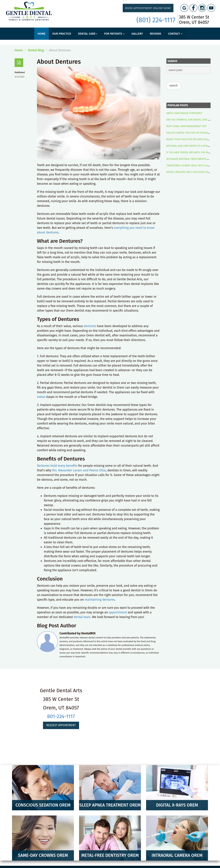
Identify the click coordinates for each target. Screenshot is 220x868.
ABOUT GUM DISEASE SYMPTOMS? (184, 113)
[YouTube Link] (211, 8)
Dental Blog (36, 50)
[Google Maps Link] (184, 8)
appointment (118, 612)
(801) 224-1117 (156, 20)
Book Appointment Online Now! (148, 8)
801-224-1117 (61, 716)
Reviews (155, 34)
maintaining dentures (100, 600)
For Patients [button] (114, 34)
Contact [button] (175, 34)
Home (42, 34)
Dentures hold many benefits (57, 466)
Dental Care (88, 34)
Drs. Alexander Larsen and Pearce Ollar (79, 470)
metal (41, 397)
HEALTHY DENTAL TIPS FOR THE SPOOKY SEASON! (193, 133)
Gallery (137, 34)
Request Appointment (61, 725)
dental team (82, 617)
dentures (90, 326)
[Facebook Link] (193, 8)
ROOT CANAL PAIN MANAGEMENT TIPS (186, 126)
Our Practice (62, 34)
